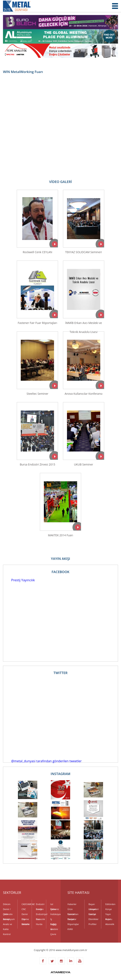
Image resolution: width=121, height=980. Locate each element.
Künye (108, 909)
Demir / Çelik (7, 910)
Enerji (39, 909)
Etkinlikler (93, 919)
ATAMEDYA (60, 973)
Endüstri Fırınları (39, 905)
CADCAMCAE (25, 904)
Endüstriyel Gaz (39, 915)
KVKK (70, 929)
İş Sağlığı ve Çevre (53, 920)
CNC (24, 909)
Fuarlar (92, 914)
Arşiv (108, 919)
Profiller (92, 924)
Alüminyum (9, 919)
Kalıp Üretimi (54, 925)
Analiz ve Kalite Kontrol (7, 925)
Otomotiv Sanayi (8, 915)
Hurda (39, 924)
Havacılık (39, 919)
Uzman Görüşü (92, 910)
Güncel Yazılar (71, 915)
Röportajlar (73, 924)
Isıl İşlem (53, 905)
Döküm (7, 904)
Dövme (25, 919)
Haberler (72, 904)
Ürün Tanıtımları (73, 910)
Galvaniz (54, 909)
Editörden (110, 904)
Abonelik (110, 924)
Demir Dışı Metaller (25, 915)
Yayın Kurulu (109, 915)
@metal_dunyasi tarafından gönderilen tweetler (46, 761)
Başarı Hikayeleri (93, 905)
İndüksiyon (54, 914)
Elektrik (25, 924)
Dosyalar (72, 919)
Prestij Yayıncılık (23, 580)
